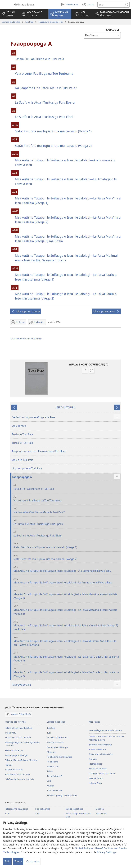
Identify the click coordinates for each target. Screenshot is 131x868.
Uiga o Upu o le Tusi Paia (27, 468)
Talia (7, 861)
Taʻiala (50, 771)
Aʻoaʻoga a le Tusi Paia (15, 722)
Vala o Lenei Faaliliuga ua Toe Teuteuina (44, 73)
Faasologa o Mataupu (57, 747)
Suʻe (37, 813)
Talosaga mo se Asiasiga (100, 745)
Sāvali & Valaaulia (55, 742)
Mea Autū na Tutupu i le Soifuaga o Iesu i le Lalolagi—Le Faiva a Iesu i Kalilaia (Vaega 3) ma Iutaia (67, 626)
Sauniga (93, 759)
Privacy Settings (106, 852)
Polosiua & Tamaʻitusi (57, 738)
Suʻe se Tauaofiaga (74, 809)
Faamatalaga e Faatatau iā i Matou (105, 730)
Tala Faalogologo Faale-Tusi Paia (62, 795)
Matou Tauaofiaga (98, 769)
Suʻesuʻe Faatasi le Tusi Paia (18, 738)
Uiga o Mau (11, 733)
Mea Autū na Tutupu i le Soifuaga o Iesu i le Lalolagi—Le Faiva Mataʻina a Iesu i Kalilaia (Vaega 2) (68, 220)
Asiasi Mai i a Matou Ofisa (101, 754)
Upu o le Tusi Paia (23, 460)
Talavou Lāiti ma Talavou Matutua (21, 760)
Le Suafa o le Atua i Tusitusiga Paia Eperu (45, 102)
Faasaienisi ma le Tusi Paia (17, 774)
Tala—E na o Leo (55, 790)
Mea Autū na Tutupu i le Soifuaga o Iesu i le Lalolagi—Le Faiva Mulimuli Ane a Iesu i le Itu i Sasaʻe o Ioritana (67, 258)
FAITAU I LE (113, 30)
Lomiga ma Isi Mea (11, 22)
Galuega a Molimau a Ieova (102, 773)
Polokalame (53, 762)
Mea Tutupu (95, 722)
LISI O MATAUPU (66, 407)
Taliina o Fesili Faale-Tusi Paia (19, 728)
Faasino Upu (53, 766)
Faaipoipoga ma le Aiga (16, 755)
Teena (18, 861)
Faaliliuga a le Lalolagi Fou (51, 22)
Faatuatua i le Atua (14, 770)
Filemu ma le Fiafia (14, 750)
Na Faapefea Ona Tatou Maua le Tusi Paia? (46, 88)
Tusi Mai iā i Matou (98, 749)
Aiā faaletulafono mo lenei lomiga (26, 339)
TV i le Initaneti (55, 776)
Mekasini (51, 752)
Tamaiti (9, 765)
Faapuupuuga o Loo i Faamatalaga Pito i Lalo (39, 451)
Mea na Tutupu (96, 778)
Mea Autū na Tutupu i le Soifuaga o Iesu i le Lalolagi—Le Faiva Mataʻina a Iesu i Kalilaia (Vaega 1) (68, 201)
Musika (50, 786)
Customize (33, 861)
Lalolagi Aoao (95, 783)
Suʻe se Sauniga (43, 809)
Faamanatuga (96, 764)
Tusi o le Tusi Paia (22, 434)
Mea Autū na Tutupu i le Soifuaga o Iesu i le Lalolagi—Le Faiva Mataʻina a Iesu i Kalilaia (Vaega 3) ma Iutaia (68, 239)
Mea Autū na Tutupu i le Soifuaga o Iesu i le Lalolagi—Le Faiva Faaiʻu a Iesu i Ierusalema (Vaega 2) (66, 296)
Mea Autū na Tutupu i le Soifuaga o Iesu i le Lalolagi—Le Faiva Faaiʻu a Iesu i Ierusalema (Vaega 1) (66, 277)
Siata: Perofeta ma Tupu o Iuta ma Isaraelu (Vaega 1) (53, 131)
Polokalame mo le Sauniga (60, 757)
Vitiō (49, 781)
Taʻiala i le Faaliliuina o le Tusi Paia (40, 59)
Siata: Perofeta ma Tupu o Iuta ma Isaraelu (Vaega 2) (53, 146)
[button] (33, 14)
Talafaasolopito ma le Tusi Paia (20, 779)
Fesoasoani (101, 813)
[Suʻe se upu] (111, 5)
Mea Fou (100, 809)
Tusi (49, 733)
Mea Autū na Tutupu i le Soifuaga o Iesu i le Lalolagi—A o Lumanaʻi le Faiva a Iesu (65, 162)
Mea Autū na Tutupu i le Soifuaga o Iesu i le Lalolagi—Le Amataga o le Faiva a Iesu (66, 181)
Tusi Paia (29, 22)
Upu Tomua (19, 426)
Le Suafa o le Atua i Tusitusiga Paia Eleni (44, 117)
